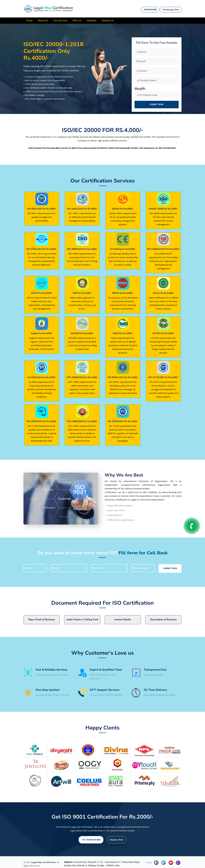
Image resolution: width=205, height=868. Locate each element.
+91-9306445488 (91, 840)
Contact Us (108, 21)
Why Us (77, 21)
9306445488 (150, 10)
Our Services (60, 21)
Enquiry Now (117, 840)
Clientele (91, 21)
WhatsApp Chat (171, 10)
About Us (43, 21)
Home (29, 21)
